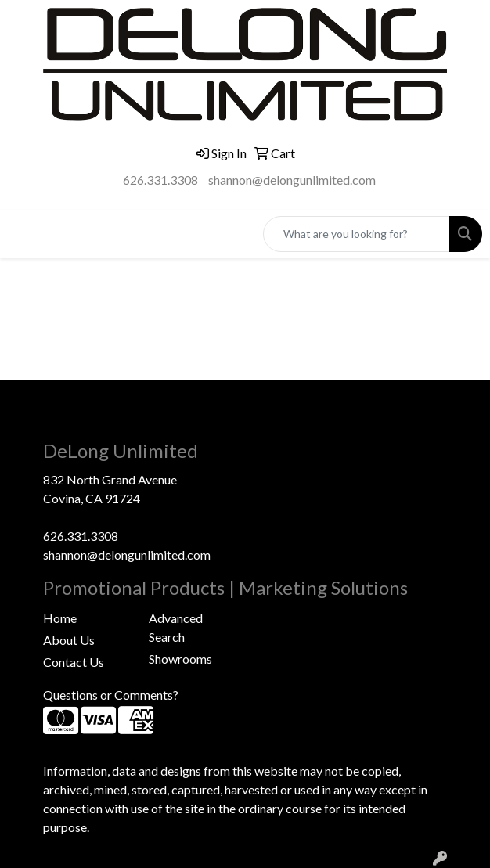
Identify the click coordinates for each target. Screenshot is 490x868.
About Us (69, 640)
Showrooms (180, 659)
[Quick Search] (356, 234)
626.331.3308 (160, 180)
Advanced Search (176, 627)
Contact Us (74, 662)
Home (60, 618)
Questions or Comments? (111, 695)
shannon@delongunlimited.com (292, 180)
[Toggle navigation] (24, 234)
